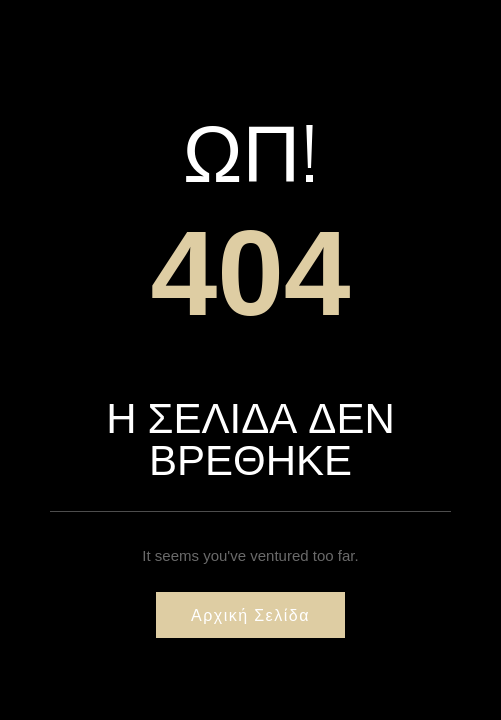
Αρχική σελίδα (250, 615)
